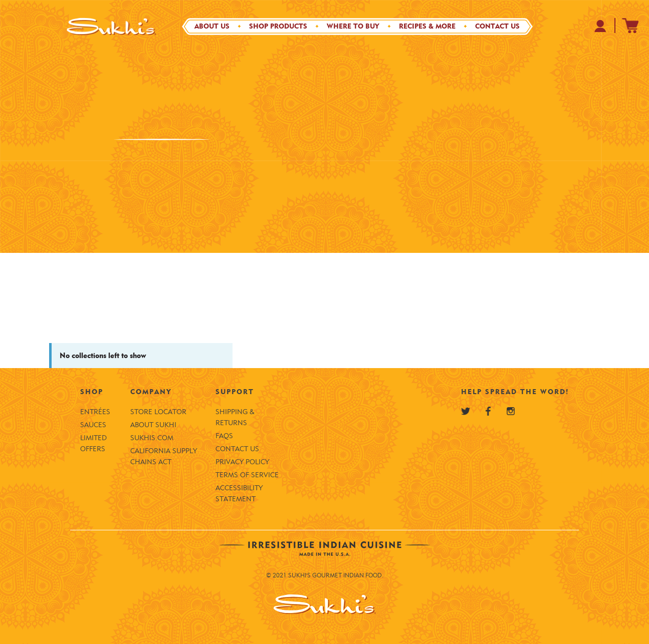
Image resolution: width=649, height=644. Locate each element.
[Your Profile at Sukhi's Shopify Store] (601, 26)
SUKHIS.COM (152, 438)
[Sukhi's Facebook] (488, 411)
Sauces (93, 425)
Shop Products (278, 26)
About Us (212, 26)
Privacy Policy (242, 462)
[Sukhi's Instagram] (511, 411)
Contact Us (497, 26)
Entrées (95, 412)
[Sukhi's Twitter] (466, 411)
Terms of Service (247, 475)
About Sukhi (153, 425)
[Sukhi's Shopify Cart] (630, 26)
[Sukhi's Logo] (112, 26)
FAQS (224, 436)
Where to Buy (353, 26)
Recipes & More (427, 26)
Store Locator (158, 412)
